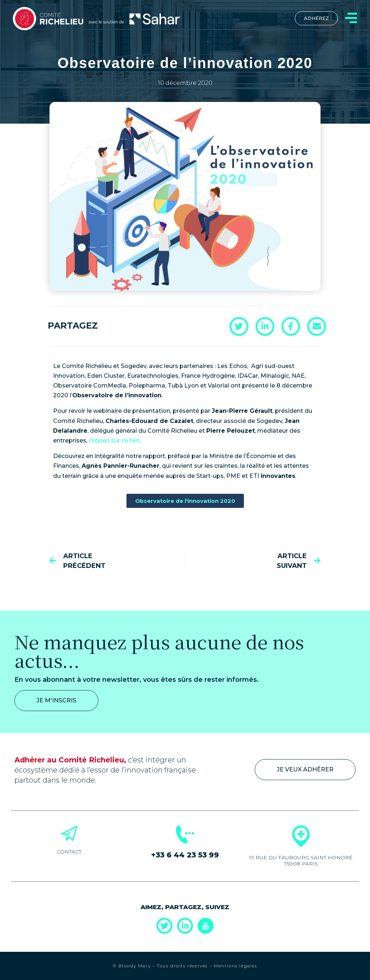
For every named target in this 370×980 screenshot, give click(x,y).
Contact (69, 852)
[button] (357, 326)
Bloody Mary (134, 966)
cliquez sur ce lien (114, 440)
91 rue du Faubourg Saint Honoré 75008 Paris (301, 861)
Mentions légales (236, 966)
